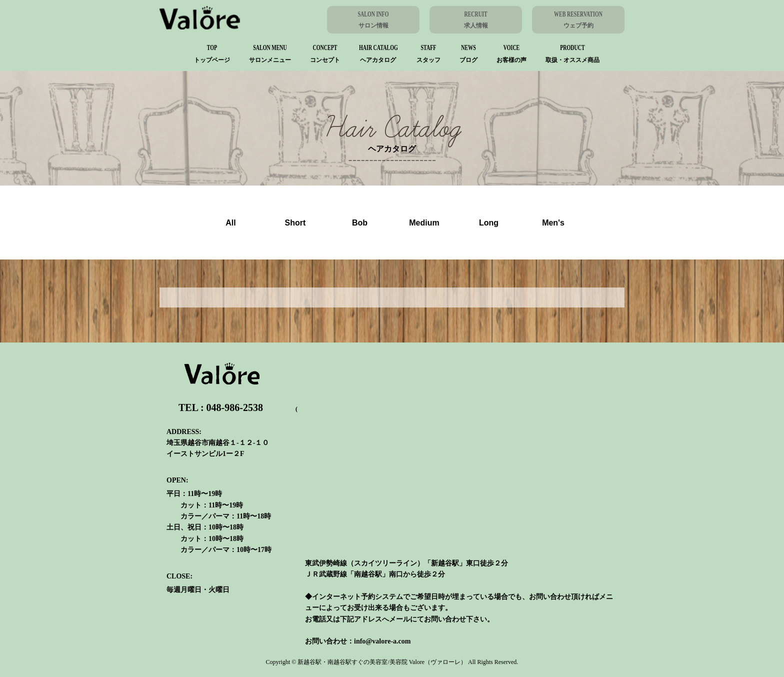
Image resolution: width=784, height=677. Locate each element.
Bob (360, 223)
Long (489, 223)
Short (295, 223)
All (230, 223)
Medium (424, 223)
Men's (553, 223)
